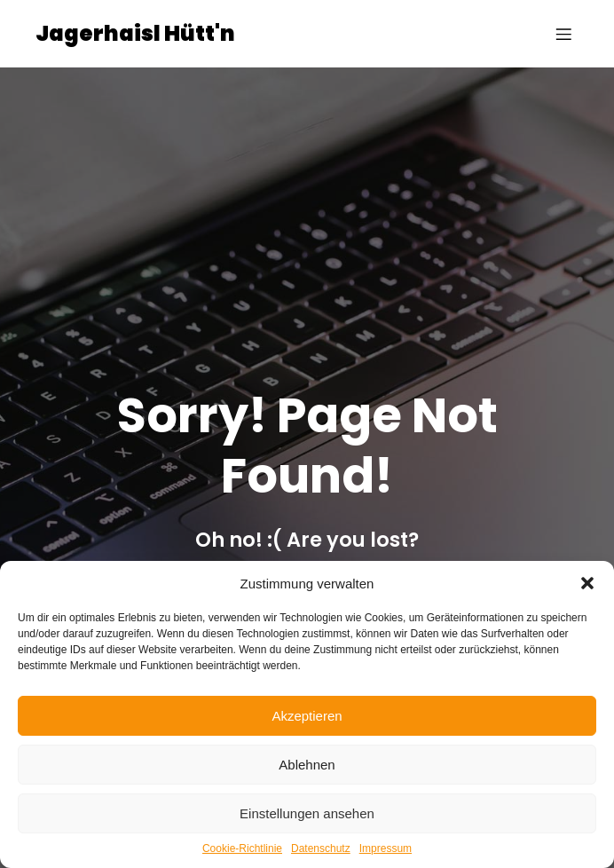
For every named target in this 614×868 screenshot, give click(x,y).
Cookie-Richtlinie (242, 848)
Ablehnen (307, 765)
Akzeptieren (307, 716)
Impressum (386, 848)
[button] (587, 583)
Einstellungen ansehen (307, 813)
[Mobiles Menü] (563, 34)
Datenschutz (321, 848)
